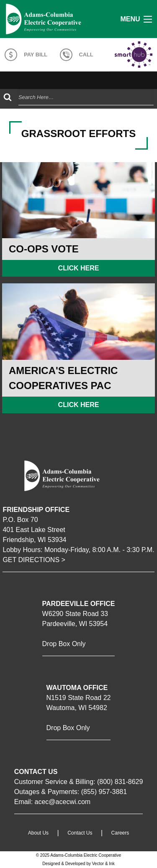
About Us (38, 833)
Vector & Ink (103, 864)
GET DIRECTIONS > (34, 560)
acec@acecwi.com (63, 802)
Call (77, 55)
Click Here (79, 268)
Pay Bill (26, 55)
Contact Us (80, 833)
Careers (120, 833)
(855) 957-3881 (104, 792)
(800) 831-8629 (120, 782)
